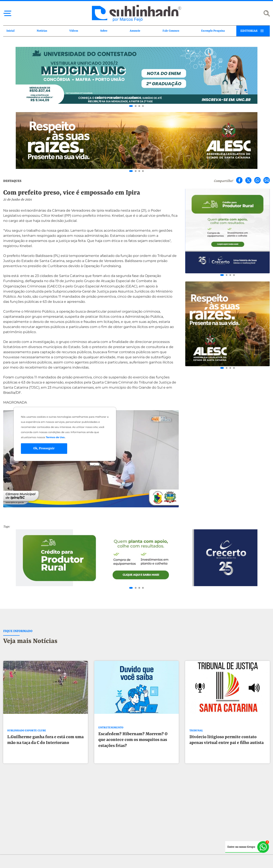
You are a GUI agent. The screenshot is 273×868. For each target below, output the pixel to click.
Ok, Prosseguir (44, 448)
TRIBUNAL (196, 737)
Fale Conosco (171, 31)
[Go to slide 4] (143, 106)
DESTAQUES (12, 181)
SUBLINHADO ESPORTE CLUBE (27, 737)
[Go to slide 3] (139, 106)
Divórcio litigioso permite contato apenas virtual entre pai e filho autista (227, 746)
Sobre (104, 31)
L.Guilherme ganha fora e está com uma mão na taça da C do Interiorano (45, 746)
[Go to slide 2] (136, 106)
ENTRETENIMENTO (111, 734)
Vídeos (74, 31)
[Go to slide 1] (131, 106)
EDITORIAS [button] (249, 31)
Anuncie (135, 31)
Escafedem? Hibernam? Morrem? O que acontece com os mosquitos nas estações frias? (133, 746)
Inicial (10, 31)
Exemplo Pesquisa (213, 31)
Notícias (42, 31)
